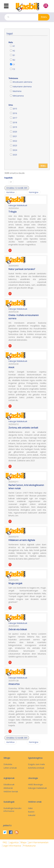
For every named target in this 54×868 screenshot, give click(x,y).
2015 (15, 109)
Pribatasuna (29, 846)
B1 (14, 55)
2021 (15, 136)
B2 (14, 60)
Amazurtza (14, 684)
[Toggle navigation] (6, 6)
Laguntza (14, 842)
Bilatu (44, 17)
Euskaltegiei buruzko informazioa (13, 810)
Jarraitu (7, 826)
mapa (24, 842)
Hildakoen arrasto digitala (22, 540)
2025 (15, 155)
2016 (15, 113)
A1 (14, 46)
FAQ (5, 842)
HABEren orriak (35, 802)
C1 (14, 64)
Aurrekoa (10, 192)
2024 (15, 150)
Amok (11, 367)
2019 (15, 127)
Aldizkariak (8, 788)
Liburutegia (33, 778)
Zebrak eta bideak (18, 629)
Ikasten (31, 812)
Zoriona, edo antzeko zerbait (23, 428)
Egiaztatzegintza (35, 758)
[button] (17, 188)
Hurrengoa (34, 192)
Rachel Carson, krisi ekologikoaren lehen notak (26, 487)
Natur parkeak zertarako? (22, 269)
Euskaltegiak (9, 802)
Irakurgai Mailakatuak (18, 205)
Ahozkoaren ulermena (22, 82)
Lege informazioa (12, 846)
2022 (15, 141)
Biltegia (7, 758)
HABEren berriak (11, 792)
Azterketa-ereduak (36, 768)
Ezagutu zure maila (36, 764)
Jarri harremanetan (38, 842)
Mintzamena (18, 96)
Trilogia (12, 212)
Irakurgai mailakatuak (37, 788)
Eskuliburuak (9, 784)
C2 (14, 69)
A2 (14, 51)
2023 (15, 145)
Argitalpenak (9, 778)
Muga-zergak (15, 583)
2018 (15, 122)
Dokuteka (8, 764)
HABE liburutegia (35, 784)
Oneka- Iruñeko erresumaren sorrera (24, 317)
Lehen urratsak (10, 768)
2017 (15, 118)
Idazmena (17, 91)
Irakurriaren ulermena (22, 87)
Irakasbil (32, 815)
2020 (15, 132)
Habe (30, 808)
